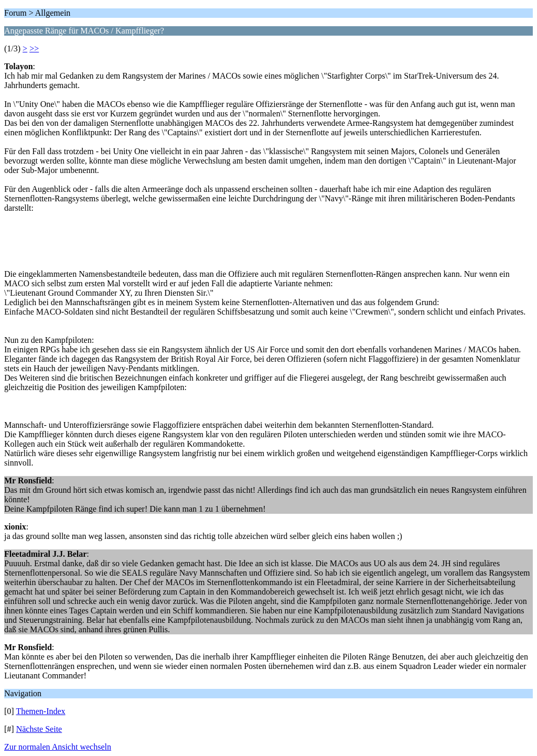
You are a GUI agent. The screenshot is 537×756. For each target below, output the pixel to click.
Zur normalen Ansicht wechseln (58, 747)
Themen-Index (40, 711)
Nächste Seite (39, 729)
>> (34, 48)
